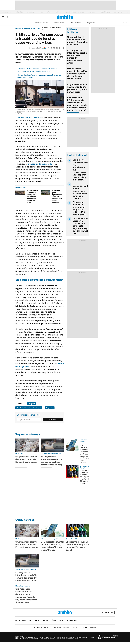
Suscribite (53, 419)
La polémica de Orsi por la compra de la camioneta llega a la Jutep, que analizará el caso (80, 226)
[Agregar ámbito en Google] (38, 48)
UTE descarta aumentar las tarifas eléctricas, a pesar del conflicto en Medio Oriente (77, 74)
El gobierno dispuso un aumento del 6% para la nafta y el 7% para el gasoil (77, 88)
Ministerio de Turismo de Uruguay (29, 408)
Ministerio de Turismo (29, 118)
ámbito (18, 28)
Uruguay (36, 28)
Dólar (41, 12)
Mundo (27, 28)
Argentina (91, 23)
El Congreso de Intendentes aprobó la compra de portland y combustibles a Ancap (77, 57)
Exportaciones (93, 12)
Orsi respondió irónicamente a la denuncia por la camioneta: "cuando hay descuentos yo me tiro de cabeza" (77, 104)
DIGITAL (42, 628)
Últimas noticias (41, 23)
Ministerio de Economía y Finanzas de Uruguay (70, 12)
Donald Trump (106, 12)
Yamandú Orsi (31, 12)
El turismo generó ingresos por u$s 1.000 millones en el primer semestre (57, 197)
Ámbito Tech (76, 23)
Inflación (50, 12)
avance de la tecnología (40, 164)
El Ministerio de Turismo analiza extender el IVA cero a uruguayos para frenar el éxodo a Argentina (37, 70)
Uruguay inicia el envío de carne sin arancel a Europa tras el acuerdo (78, 41)
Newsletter (125, 23)
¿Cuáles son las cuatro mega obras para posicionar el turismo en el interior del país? (32, 197)
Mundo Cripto (59, 23)
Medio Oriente (118, 12)
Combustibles (19, 12)
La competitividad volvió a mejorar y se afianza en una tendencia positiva (80, 191)
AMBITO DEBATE (85, 628)
